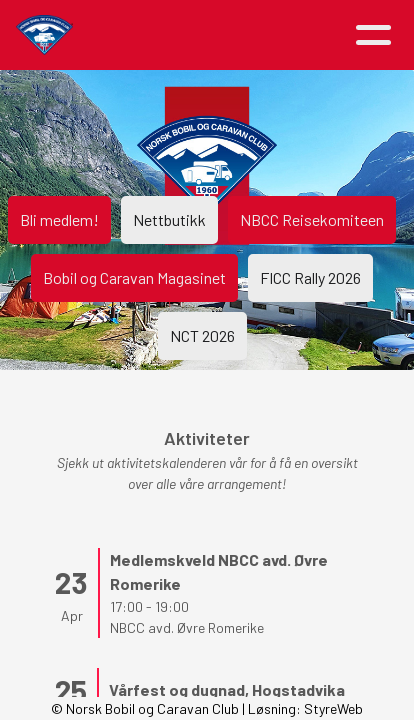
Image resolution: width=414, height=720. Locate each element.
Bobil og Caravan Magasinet (134, 277)
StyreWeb (333, 708)
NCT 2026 (202, 335)
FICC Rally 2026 (310, 277)
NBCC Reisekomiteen (312, 219)
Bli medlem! (59, 219)
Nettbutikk (169, 219)
